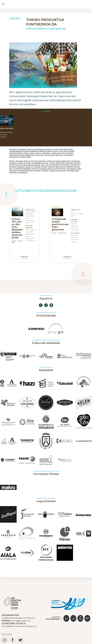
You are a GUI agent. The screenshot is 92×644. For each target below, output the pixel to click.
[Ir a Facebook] (41, 305)
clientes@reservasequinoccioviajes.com (19, 626)
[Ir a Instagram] (46, 305)
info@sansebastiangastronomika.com (18, 618)
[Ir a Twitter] (51, 305)
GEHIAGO (25, 257)
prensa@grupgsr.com (21, 621)
